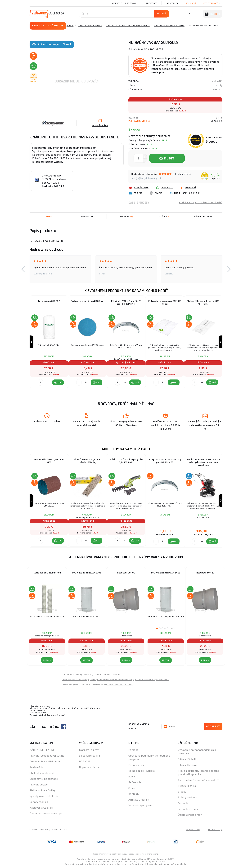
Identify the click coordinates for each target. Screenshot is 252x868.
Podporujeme (137, 765)
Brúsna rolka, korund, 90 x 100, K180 (49, 461)
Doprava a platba (89, 767)
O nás (132, 788)
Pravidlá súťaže (39, 785)
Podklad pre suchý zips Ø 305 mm (88, 301)
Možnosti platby (89, 750)
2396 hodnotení (182, 174)
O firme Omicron (188, 765)
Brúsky (182, 792)
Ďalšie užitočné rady (190, 815)
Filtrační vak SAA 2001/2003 (120, 685)
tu (157, 854)
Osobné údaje (215, 829)
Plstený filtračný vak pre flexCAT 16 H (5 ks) (203, 303)
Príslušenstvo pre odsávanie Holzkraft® (201, 203)
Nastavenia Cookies (41, 808)
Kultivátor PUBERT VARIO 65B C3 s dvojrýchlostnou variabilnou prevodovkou (203, 462)
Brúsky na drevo (188, 797)
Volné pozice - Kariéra (142, 771)
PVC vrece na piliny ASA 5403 (166, 573)
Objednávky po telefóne (44, 779)
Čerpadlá (183, 803)
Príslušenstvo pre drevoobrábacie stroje (128, 26)
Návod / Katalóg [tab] (203, 217)
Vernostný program (124, 3)
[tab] (126, 217)
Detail (47, 660)
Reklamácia (36, 767)
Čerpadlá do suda (188, 809)
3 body (212, 141)
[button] (23, 269)
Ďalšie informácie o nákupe (46, 813)
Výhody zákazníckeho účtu (45, 796)
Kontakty (172, 3)
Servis (132, 777)
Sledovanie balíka (89, 756)
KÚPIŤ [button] (60, 382)
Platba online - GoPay (42, 790)
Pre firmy (151, 3)
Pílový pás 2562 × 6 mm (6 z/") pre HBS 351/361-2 (126, 303)
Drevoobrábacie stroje (90, 26)
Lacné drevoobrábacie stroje (75, 680)
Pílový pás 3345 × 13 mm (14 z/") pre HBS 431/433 (165, 461)
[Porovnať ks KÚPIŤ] (40, 382)
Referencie (135, 782)
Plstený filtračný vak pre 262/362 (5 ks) (165, 303)
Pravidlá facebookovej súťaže (47, 756)
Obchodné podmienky (43, 773)
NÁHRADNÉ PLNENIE (43, 750)
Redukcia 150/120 (205, 573)
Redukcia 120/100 (126, 573)
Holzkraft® (217, 81)
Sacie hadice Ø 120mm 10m (47, 573)
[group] (49, 342)
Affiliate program (139, 800)
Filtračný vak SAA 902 (49, 301)
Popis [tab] (49, 217)
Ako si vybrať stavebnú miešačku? (198, 780)
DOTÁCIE (85, 761)
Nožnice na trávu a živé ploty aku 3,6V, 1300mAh (126, 461)
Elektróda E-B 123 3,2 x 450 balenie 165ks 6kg (88, 461)
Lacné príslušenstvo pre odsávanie (152, 680)
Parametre (87, 217)
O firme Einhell (187, 759)
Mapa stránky (193, 829)
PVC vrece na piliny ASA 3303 (87, 573)
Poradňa (133, 750)
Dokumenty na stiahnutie (45, 761)
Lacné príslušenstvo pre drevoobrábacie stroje (112, 680)
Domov (70, 26)
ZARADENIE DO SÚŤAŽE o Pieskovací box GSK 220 (55, 179)
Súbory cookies (39, 802)
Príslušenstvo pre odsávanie (169, 26)
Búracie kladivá (187, 786)
